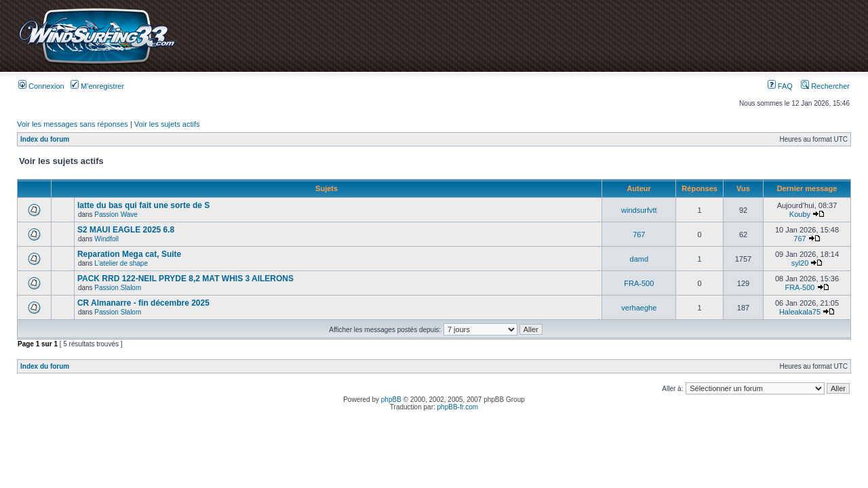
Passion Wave (116, 215)
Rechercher (825, 86)
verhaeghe (639, 308)
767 (639, 235)
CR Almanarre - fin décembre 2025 (143, 303)
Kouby (800, 214)
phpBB (391, 400)
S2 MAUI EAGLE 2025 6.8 (126, 230)
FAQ (780, 86)
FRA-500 (639, 283)
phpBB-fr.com (458, 407)
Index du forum (45, 139)
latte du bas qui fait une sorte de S (143, 205)
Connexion (41, 86)
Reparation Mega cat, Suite (129, 254)
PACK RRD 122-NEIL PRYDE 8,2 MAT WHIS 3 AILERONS (185, 279)
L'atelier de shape (121, 263)
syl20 (800, 263)
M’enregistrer (97, 86)
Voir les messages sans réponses (73, 124)
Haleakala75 (800, 312)
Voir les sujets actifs (167, 124)
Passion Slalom (118, 288)
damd (639, 259)
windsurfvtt (639, 210)
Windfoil (106, 239)
